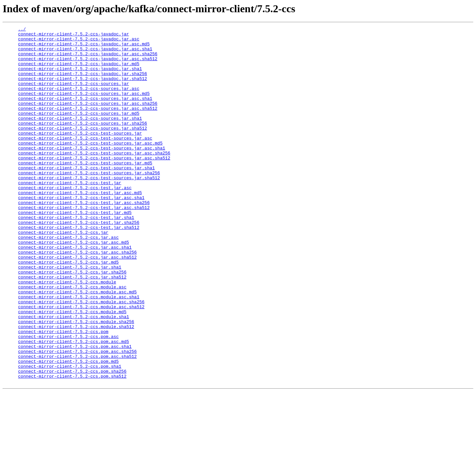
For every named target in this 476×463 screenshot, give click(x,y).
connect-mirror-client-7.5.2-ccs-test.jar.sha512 (79, 268)
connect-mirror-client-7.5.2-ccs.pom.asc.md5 (74, 405)
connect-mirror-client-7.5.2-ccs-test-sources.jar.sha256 (89, 202)
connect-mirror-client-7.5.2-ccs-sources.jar (74, 95)
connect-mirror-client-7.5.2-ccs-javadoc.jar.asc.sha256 (88, 60)
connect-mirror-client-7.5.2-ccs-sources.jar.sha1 (80, 137)
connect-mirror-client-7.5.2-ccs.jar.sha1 (70, 316)
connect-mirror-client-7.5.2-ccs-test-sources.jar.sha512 (89, 208)
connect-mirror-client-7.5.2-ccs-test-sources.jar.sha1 (86, 196)
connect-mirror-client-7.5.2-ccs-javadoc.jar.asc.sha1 (85, 54)
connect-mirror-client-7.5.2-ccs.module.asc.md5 (78, 345)
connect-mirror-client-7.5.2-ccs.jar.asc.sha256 (78, 298)
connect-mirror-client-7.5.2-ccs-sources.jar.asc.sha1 (85, 113)
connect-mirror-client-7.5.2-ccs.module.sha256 (76, 381)
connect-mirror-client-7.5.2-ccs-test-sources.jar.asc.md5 (90, 167)
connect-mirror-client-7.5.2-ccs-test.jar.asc (75, 220)
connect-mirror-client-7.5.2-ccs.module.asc (72, 339)
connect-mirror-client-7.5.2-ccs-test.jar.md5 (75, 250)
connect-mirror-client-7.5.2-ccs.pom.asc (68, 399)
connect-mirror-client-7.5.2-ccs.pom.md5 (68, 429)
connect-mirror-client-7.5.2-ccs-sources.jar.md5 (79, 131)
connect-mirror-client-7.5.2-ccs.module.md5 (72, 369)
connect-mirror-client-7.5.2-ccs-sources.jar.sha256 (83, 143)
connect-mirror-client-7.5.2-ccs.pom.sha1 (70, 435)
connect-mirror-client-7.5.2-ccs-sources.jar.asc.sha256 (88, 119)
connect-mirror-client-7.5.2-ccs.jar (63, 274)
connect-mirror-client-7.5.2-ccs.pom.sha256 (72, 441)
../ (22, 30)
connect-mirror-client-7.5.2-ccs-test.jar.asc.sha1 (81, 232)
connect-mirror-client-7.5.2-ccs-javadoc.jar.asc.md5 (84, 48)
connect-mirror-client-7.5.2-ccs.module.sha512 (76, 387)
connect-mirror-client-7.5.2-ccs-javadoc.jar (74, 36)
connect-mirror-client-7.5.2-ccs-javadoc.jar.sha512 (83, 89)
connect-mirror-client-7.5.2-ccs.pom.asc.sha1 (75, 411)
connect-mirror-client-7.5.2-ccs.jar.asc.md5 (74, 286)
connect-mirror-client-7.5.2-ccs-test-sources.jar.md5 (85, 190)
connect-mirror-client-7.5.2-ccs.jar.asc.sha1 (75, 292)
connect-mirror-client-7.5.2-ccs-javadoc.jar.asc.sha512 (88, 65)
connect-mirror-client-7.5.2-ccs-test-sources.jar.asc (85, 161)
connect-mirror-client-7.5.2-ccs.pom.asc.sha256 (78, 417)
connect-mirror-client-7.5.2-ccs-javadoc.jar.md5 (79, 71)
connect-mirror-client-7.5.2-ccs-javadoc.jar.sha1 (80, 77)
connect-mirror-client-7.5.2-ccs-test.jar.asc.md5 (80, 226)
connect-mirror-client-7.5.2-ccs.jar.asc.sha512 (78, 304)
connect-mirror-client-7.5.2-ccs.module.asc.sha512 (81, 363)
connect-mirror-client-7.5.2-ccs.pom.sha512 (72, 446)
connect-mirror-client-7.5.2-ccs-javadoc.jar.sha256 (83, 83)
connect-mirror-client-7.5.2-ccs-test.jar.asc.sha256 (84, 238)
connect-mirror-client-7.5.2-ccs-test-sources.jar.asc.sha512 (94, 185)
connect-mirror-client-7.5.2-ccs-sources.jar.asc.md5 (84, 107)
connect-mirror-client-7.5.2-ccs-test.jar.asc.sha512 (84, 244)
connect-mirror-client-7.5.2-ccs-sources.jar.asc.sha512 (88, 125)
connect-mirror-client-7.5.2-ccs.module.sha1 (74, 375)
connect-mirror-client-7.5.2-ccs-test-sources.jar (80, 155)
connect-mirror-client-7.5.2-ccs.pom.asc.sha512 (78, 423)
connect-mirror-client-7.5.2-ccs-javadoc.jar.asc (79, 42)
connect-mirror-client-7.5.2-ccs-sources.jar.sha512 (83, 149)
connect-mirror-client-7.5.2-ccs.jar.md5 (68, 310)
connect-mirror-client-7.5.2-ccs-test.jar (70, 214)
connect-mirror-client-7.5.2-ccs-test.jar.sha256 (79, 262)
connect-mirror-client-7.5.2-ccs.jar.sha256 (72, 321)
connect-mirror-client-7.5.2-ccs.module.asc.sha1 (79, 351)
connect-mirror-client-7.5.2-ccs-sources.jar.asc (79, 101)
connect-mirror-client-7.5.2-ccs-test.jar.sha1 (76, 256)
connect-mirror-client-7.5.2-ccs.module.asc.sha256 (81, 357)
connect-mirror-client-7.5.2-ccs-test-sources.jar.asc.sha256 (94, 179)
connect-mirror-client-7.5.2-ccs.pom (63, 393)
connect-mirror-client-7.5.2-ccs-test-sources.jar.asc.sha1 (92, 173)
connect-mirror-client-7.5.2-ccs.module (67, 333)
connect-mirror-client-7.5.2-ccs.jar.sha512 (72, 327)
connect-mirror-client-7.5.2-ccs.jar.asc (68, 280)
